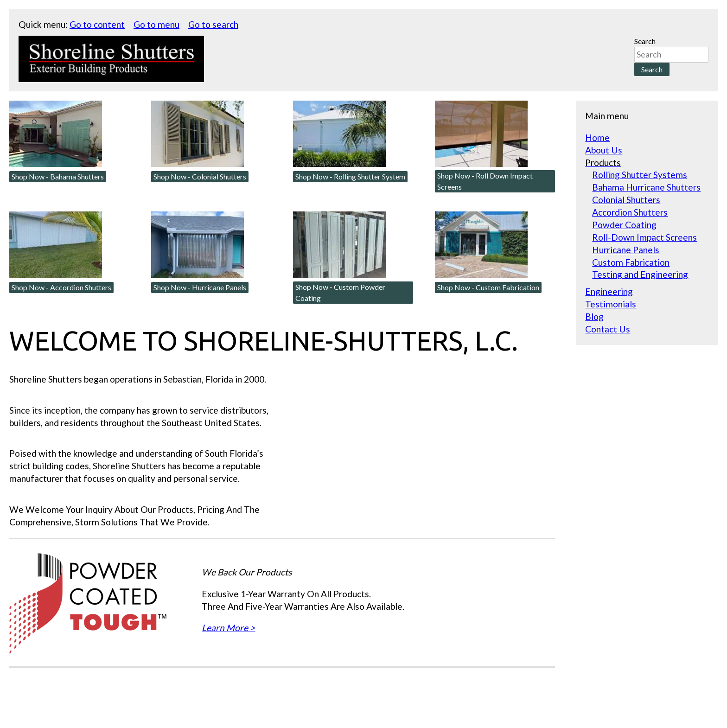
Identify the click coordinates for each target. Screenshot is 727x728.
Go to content (97, 24)
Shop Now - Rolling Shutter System (350, 176)
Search (645, 41)
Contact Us (608, 329)
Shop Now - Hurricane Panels (200, 287)
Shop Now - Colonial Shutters (200, 176)
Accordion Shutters (630, 212)
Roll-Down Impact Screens (644, 237)
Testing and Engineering (640, 274)
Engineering (609, 291)
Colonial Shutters (626, 200)
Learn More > (228, 628)
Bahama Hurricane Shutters (646, 187)
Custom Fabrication (631, 262)
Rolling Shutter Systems (640, 175)
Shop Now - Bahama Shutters (58, 176)
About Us (604, 150)
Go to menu (156, 24)
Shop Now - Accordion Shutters (61, 287)
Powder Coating (624, 225)
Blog (594, 316)
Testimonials (611, 304)
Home (597, 137)
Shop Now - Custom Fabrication (488, 287)
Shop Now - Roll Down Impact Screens (485, 181)
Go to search (213, 24)
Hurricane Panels (626, 250)
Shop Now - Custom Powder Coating (340, 292)
